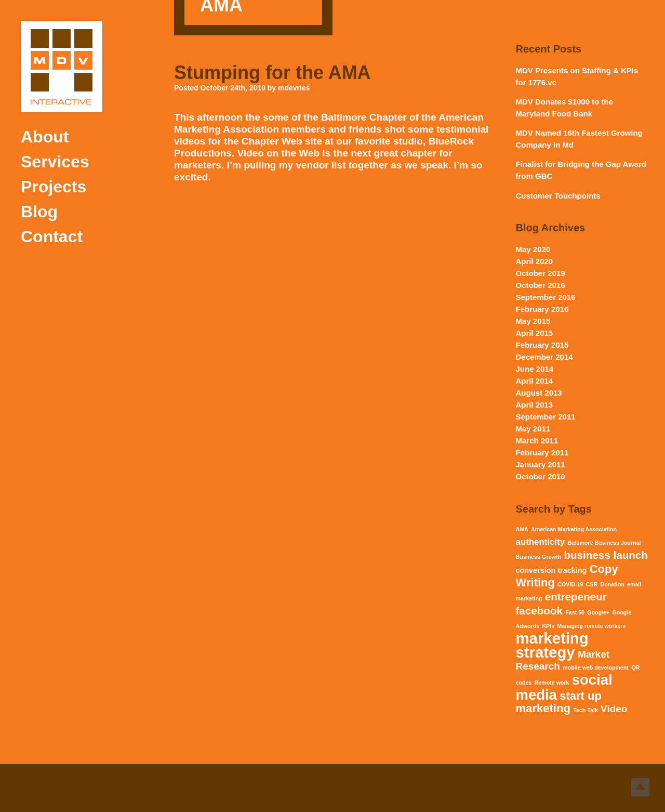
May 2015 (533, 321)
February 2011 (542, 453)
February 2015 (542, 345)
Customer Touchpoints (558, 196)
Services (55, 162)
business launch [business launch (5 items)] (606, 555)
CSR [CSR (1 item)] (592, 584)
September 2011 (546, 417)
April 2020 (535, 261)
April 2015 (535, 333)
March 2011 (537, 441)
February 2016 (542, 309)
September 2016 (546, 297)
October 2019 (541, 273)
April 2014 (535, 381)
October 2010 (541, 476)
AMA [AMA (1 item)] (522, 529)
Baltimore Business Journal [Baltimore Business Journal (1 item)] (604, 543)
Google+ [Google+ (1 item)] (598, 612)
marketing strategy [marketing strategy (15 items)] (552, 645)
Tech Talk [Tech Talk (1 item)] (586, 710)
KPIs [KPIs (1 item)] (548, 626)
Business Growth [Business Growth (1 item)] (539, 557)
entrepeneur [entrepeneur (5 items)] (576, 597)
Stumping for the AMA (272, 73)
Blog (39, 212)
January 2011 (541, 464)
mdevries (294, 88)
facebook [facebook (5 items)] (539, 611)
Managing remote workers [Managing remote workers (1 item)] (591, 626)
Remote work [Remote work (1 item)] (552, 683)
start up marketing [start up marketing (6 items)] (559, 702)
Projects (54, 187)
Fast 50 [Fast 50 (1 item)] (575, 612)
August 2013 (539, 393)
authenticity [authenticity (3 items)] (541, 542)
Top (640, 787)
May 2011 (533, 429)
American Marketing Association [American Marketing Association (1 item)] (574, 529)
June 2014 (535, 369)
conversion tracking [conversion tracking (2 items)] (551, 570)
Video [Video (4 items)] (614, 709)
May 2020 (533, 249)
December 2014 (544, 357)
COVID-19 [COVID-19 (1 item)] (570, 584)
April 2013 (535, 405)
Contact (52, 237)
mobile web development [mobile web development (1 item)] (596, 667)
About (45, 137)
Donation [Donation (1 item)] (613, 584)
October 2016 (541, 285)
